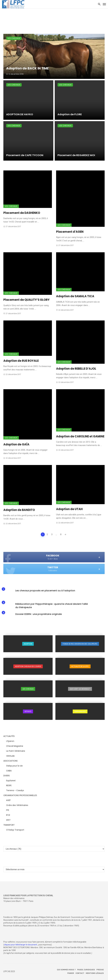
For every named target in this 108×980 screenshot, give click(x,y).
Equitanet (11, 781)
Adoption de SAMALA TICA (75, 296)
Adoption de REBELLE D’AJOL (76, 369)
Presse (100, 970)
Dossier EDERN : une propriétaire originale (39, 614)
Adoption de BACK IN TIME (27, 68)
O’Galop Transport (15, 830)
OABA (9, 771)
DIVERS (7, 776)
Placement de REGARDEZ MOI (76, 155)
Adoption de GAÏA (16, 444)
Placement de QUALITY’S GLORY (27, 300)
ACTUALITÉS (9, 736)
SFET (8, 820)
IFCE (8, 815)
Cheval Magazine (15, 746)
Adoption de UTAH (69, 509)
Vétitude (10, 756)
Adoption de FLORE (70, 114)
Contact (80, 973)
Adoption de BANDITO (19, 510)
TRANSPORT (9, 825)
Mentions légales (95, 973)
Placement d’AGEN (70, 232)
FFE (8, 810)
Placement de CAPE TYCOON (25, 155)
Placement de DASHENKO (22, 213)
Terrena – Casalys (15, 790)
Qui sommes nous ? (66, 970)
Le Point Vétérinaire (16, 751)
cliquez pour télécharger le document (21, 945)
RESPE (9, 785)
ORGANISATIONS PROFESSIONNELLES (20, 795)
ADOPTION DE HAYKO (20, 114)
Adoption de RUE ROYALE (21, 361)
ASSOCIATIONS (10, 761)
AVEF (8, 800)
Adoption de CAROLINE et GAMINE (80, 436)
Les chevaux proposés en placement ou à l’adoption (45, 591)
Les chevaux (14, 38)
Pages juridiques (86, 970)
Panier (71, 973)
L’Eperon (10, 741)
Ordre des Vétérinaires (17, 805)
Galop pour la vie (14, 766)
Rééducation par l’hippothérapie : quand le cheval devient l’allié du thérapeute (52, 606)
